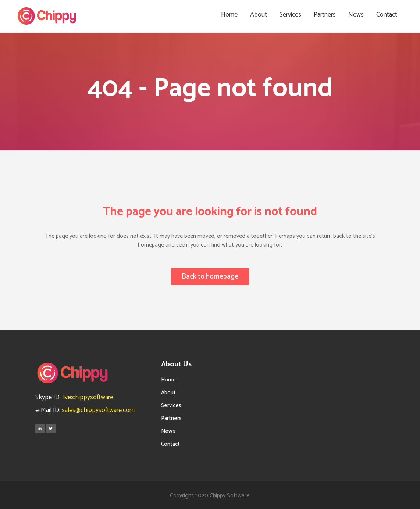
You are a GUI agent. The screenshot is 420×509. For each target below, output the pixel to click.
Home (168, 379)
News (168, 431)
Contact (170, 443)
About (168, 392)
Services (171, 405)
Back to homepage (210, 277)
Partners (171, 418)
